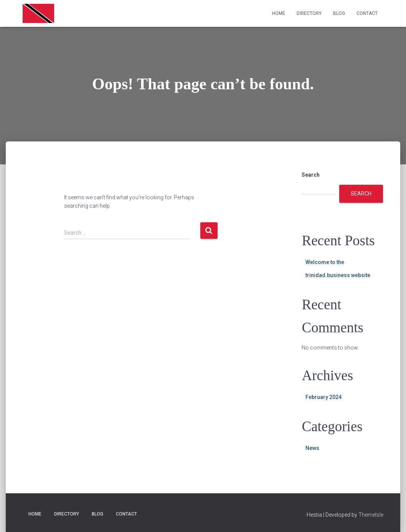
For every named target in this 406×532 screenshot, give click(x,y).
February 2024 (323, 397)
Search (311, 175)
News (312, 448)
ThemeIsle (371, 515)
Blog (339, 13)
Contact (367, 13)
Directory (309, 13)
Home (279, 13)
